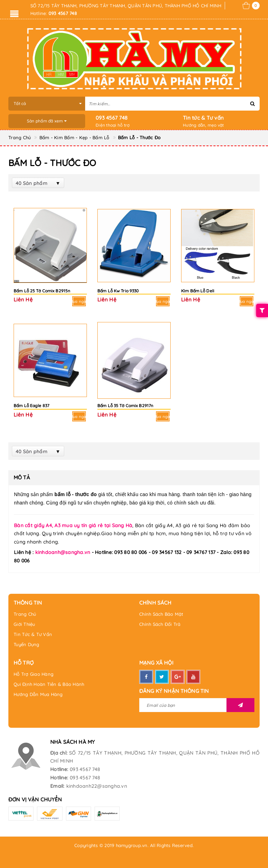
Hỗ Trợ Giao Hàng (33, 674)
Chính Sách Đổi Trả (160, 624)
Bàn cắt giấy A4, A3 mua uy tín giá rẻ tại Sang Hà (73, 525)
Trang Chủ (25, 614)
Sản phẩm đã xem (47, 121)
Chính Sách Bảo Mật (161, 614)
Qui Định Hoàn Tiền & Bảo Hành (49, 684)
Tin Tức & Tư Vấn (33, 634)
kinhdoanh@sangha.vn (63, 552)
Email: (57, 786)
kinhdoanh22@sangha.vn (97, 786)
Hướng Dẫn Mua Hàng (38, 694)
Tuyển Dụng (27, 644)
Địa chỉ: (59, 753)
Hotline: (59, 769)
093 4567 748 (111, 118)
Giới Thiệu (24, 624)
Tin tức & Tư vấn (203, 118)
